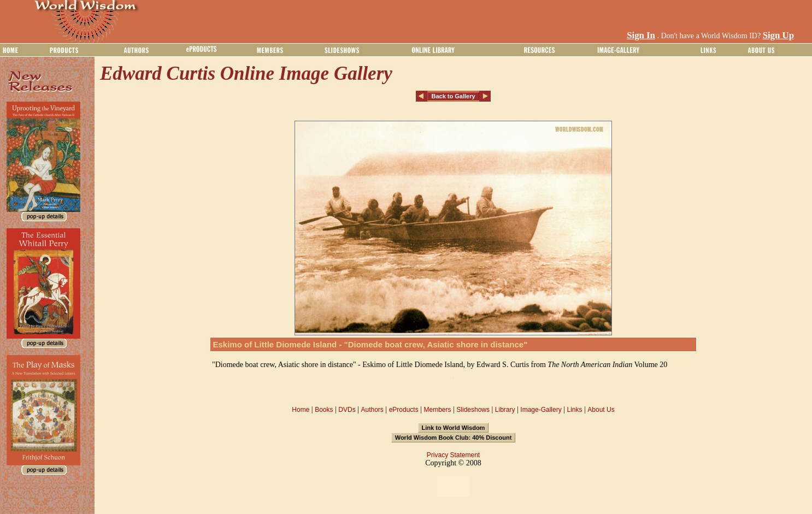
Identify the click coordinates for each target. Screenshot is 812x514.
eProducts (404, 410)
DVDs (347, 410)
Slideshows (473, 410)
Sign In (641, 35)
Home (301, 410)
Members (437, 410)
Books (324, 410)
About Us (601, 410)
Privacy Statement (453, 455)
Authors (372, 410)
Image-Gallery (541, 410)
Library (505, 410)
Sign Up (778, 35)
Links (575, 410)
